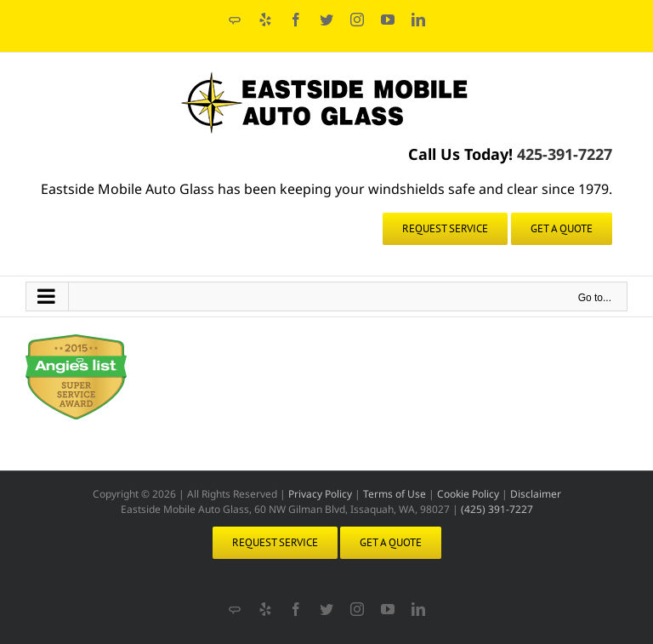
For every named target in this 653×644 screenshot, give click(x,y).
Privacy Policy (320, 494)
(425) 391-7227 (497, 509)
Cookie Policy (468, 494)
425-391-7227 (562, 154)
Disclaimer (536, 494)
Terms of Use (395, 494)
